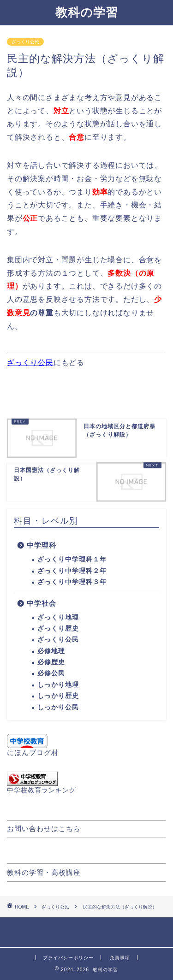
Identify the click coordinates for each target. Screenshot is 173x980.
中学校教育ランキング (42, 790)
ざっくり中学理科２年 (72, 571)
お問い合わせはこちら (44, 829)
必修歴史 (51, 662)
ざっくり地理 (58, 617)
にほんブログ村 (33, 753)
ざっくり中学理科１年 (72, 559)
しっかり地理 (58, 685)
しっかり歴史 (58, 696)
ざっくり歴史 (58, 629)
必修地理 (51, 651)
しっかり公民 (58, 707)
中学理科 (42, 545)
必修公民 (51, 673)
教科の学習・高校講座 (44, 872)
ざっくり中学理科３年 (72, 582)
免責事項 (120, 958)
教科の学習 (87, 12)
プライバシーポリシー (68, 958)
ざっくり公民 (25, 42)
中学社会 (42, 603)
